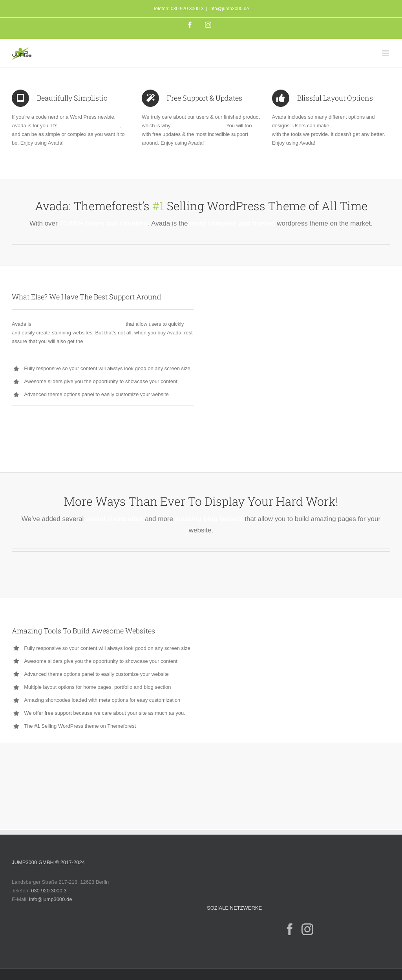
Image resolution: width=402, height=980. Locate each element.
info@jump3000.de (229, 9)
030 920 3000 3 (49, 891)
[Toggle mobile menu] (386, 53)
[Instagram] (307, 929)
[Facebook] (290, 929)
